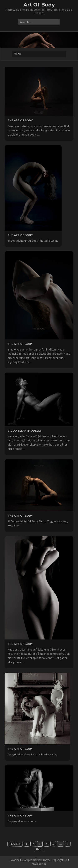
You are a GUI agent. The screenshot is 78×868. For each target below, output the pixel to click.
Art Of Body (39, 5)
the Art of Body (20, 816)
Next (39, 849)
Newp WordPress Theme (37, 860)
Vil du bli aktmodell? (24, 431)
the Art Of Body (20, 120)
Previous (15, 844)
